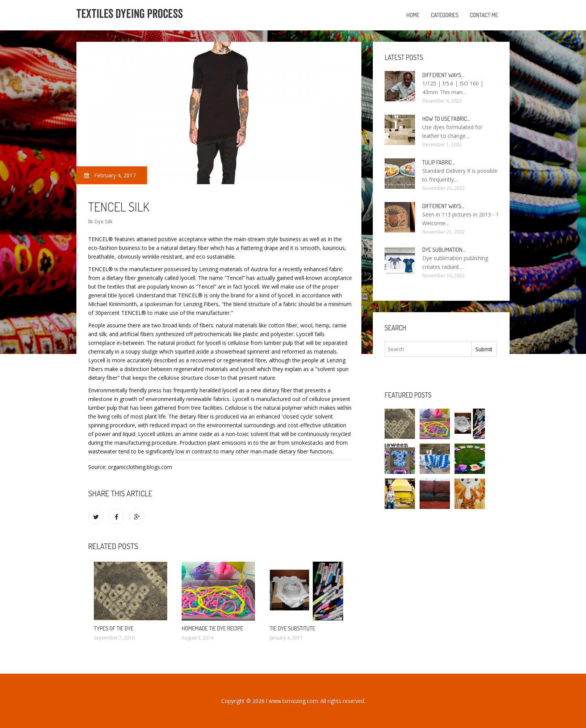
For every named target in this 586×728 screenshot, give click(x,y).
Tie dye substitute (293, 628)
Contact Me (484, 15)
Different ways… (443, 75)
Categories (445, 15)
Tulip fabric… (439, 162)
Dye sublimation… (444, 250)
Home (413, 15)
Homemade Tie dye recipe (212, 628)
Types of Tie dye (114, 628)
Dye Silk (104, 221)
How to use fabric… (446, 119)
